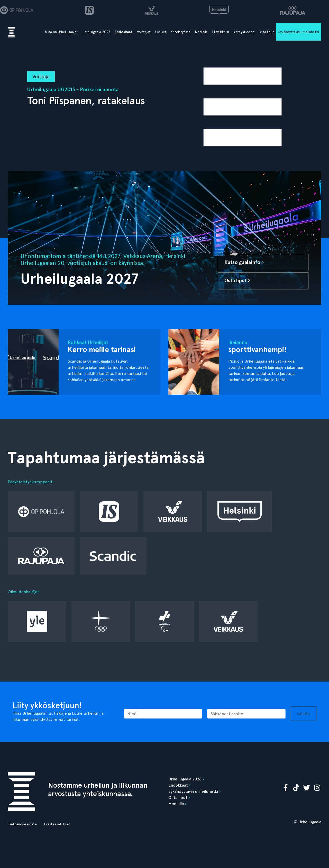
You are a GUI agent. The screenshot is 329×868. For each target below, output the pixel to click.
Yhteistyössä (181, 32)
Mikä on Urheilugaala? (61, 32)
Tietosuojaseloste (22, 824)
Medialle (202, 32)
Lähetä (303, 714)
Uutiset (161, 32)
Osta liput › (237, 281)
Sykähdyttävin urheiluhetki (299, 32)
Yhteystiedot (244, 32)
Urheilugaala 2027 (96, 32)
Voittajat (144, 32)
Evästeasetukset (57, 824)
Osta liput (266, 32)
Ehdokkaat (124, 32)
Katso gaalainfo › (244, 262)
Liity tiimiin (221, 32)
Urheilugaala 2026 (185, 779)
